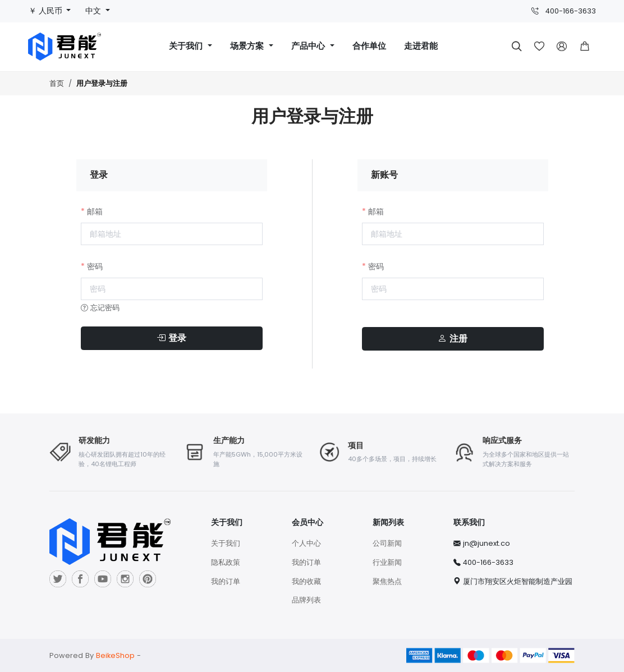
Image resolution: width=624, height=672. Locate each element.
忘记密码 (100, 308)
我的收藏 (306, 581)
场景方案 (248, 46)
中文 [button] (94, 11)
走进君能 (421, 46)
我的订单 (226, 581)
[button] (585, 47)
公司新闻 (387, 543)
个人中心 (306, 543)
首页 (57, 83)
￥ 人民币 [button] (47, 11)
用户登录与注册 (102, 84)
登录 (171, 338)
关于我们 (187, 46)
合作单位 (369, 46)
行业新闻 (387, 562)
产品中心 (309, 46)
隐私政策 (226, 562)
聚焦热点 (387, 581)
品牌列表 (306, 600)
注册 (453, 339)
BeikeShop (115, 655)
